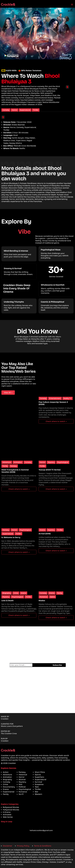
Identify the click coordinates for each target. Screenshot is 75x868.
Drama (42, 530)
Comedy (6, 110)
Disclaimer (7, 846)
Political (22, 787)
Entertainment (55, 398)
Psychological (63, 462)
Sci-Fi (21, 794)
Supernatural (25, 110)
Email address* (21, 665)
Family (5, 466)
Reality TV (68, 398)
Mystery (51, 462)
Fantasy (14, 466)
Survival (38, 782)
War (37, 792)
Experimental (9, 792)
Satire (52, 597)
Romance (44, 597)
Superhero (39, 777)
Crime (16, 593)
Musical (22, 779)
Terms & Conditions (43, 846)
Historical (23, 775)
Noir (21, 784)
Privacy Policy (23, 846)
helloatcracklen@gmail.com (41, 830)
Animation (18, 462)
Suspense (39, 784)
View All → (8, 393)
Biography (7, 593)
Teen (37, 787)
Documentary (9, 787)
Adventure (7, 462)
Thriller (36, 110)
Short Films (40, 772)
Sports (38, 775)
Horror (15, 110)
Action (6, 772)
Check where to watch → (56, 421)
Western (38, 794)
